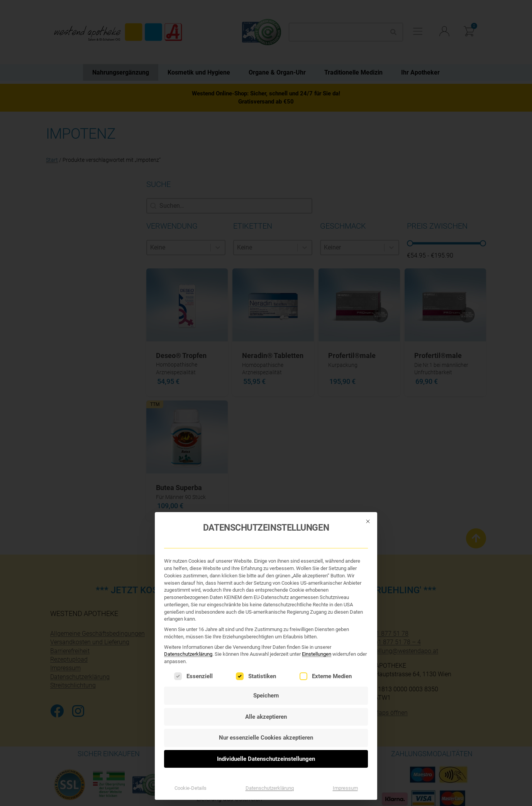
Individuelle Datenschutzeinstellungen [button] (266, 589)
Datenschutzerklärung (188, 484)
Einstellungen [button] (317, 484)
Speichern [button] (266, 525)
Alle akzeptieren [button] (266, 546)
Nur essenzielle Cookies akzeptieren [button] (266, 567)
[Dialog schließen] (368, 351)
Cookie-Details (191, 618)
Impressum (345, 618)
